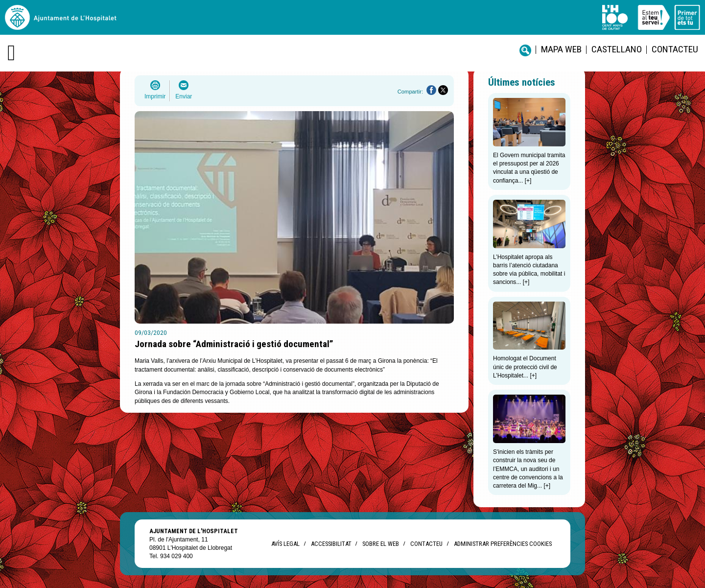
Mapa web (561, 49)
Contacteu (675, 49)
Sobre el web (381, 544)
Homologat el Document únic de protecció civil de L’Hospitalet (525, 367)
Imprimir (155, 96)
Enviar (184, 96)
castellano (617, 49)
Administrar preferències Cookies (503, 544)
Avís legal (285, 544)
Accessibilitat (331, 544)
